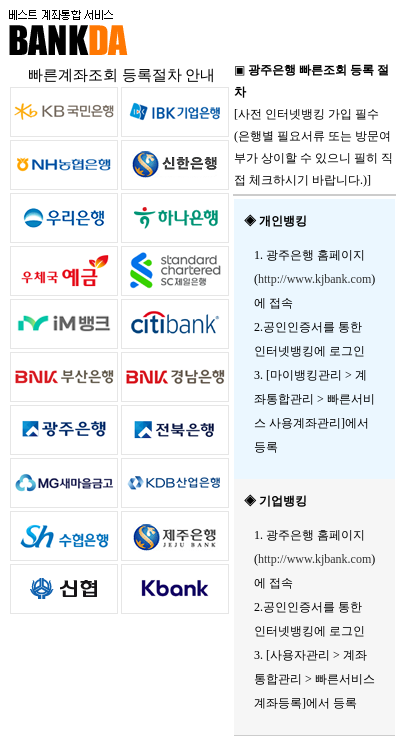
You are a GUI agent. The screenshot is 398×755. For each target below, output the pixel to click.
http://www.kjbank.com (314, 279)
